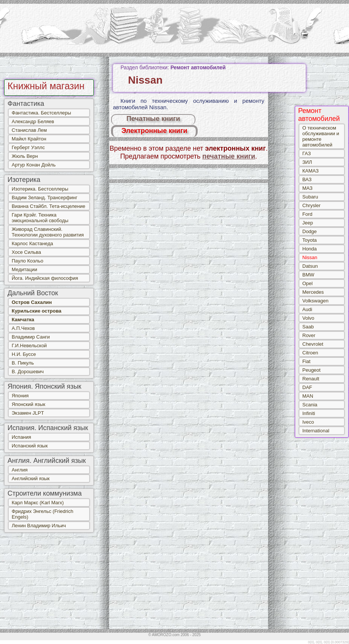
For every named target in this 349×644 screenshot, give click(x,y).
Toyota (309, 240)
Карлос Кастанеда (32, 243)
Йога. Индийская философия (45, 278)
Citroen (310, 353)
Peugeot (311, 370)
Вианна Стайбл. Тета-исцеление (48, 206)
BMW (308, 275)
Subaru (310, 197)
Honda (309, 249)
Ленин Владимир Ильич (39, 526)
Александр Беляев (33, 121)
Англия (20, 470)
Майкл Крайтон (29, 139)
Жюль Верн (25, 156)
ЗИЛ (307, 162)
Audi (307, 309)
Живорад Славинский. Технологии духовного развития (48, 232)
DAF (307, 387)
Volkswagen (315, 301)
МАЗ (307, 188)
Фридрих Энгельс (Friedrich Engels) (43, 514)
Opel (307, 283)
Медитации (24, 269)
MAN (308, 396)
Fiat (306, 361)
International (316, 431)
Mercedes (313, 292)
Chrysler (311, 205)
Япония (20, 396)
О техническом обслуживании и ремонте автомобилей (321, 136)
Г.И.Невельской (29, 346)
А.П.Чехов (23, 328)
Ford (307, 214)
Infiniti (309, 413)
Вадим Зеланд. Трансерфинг (44, 198)
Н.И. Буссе (24, 354)
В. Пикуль (23, 363)
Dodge (309, 231)
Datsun (310, 266)
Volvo (308, 318)
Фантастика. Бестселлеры (41, 113)
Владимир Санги (31, 337)
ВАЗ (307, 179)
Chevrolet (313, 344)
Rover (309, 335)
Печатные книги (153, 119)
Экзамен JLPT (28, 413)
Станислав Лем (29, 130)
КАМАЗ (310, 171)
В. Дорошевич (28, 372)
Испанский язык (30, 446)
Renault (311, 379)
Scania (310, 405)
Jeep (308, 223)
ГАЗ (307, 153)
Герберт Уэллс (28, 147)
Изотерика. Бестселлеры (40, 189)
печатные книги (229, 156)
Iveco (308, 422)
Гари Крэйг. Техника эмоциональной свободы (40, 218)
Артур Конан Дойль (34, 165)
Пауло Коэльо (27, 261)
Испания (21, 437)
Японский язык (28, 404)
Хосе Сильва (26, 252)
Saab (308, 327)
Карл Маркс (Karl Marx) (38, 503)
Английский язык (31, 478)
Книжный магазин (46, 86)
